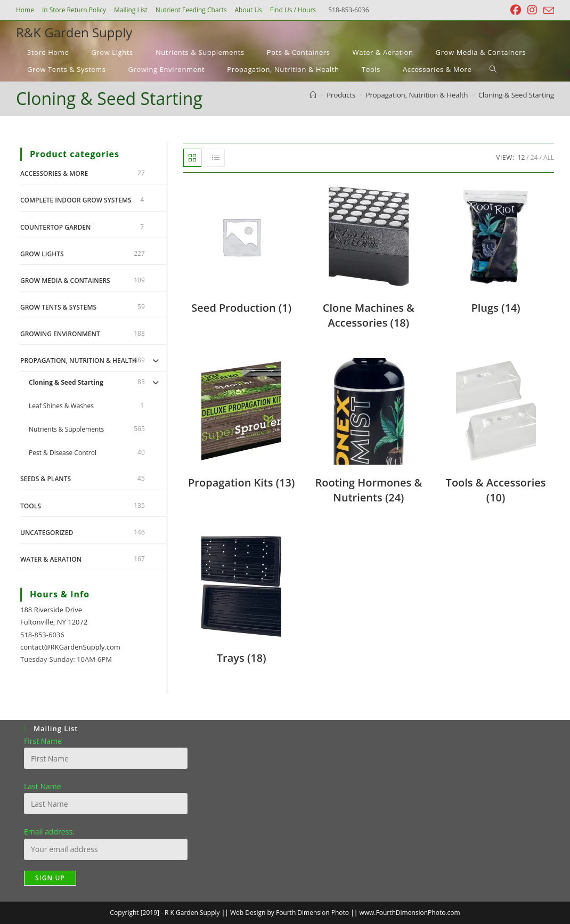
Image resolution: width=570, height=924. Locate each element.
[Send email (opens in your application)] (547, 11)
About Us (248, 10)
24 (534, 157)
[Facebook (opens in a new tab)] (516, 10)
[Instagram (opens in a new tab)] (532, 10)
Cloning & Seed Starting (516, 95)
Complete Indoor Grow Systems (76, 200)
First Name (43, 741)
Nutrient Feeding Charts (191, 10)
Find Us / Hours (293, 10)
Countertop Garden (55, 227)
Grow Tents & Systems (58, 307)
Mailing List (131, 10)
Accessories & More (54, 173)
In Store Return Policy (74, 10)
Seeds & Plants (46, 479)
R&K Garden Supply (74, 32)
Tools (31, 506)
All (549, 157)
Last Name (43, 786)
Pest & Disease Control (63, 453)
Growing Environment (60, 334)
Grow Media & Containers (65, 281)
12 (522, 157)
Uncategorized (47, 533)
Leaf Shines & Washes (61, 406)
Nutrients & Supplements (66, 429)
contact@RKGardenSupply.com (70, 647)
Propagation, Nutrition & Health (79, 360)
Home (25, 10)
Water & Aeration (51, 559)
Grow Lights (42, 254)
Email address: (49, 832)
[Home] (313, 95)
